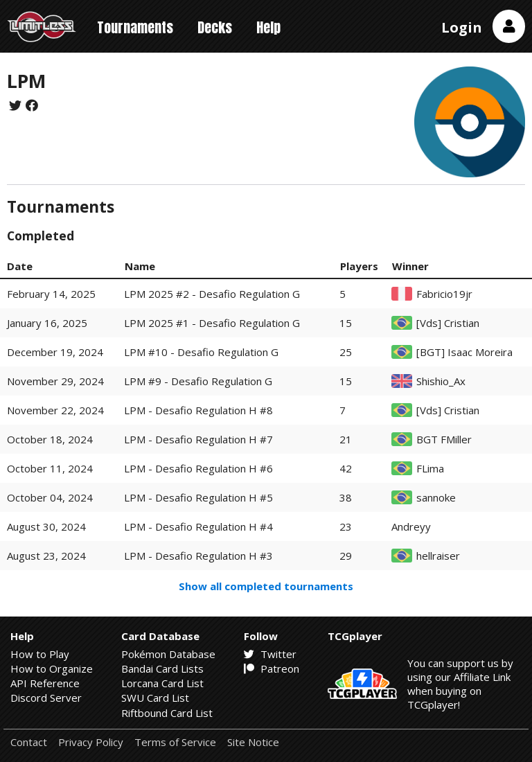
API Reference (45, 683)
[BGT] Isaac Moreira (464, 352)
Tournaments (135, 27)
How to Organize (52, 668)
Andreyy (411, 527)
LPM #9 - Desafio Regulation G (198, 381)
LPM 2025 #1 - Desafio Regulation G (212, 323)
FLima (430, 469)
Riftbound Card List (167, 713)
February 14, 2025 (51, 294)
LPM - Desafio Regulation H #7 (198, 439)
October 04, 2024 (50, 497)
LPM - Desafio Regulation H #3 (198, 556)
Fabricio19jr (444, 294)
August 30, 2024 (46, 526)
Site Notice (253, 742)
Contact (29, 742)
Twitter (270, 654)
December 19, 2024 (55, 352)
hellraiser (438, 556)
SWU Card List (155, 698)
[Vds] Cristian (448, 323)
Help (268, 27)
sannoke (436, 498)
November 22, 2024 (55, 410)
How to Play (40, 654)
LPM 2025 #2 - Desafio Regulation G (212, 294)
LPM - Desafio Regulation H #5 (198, 497)
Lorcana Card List (162, 683)
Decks (215, 27)
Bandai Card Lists (162, 668)
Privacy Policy (91, 742)
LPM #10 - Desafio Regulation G (201, 352)
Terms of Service (175, 742)
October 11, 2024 (50, 468)
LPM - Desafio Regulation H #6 (198, 468)
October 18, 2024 (50, 439)
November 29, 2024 (55, 381)
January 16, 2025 (47, 323)
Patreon (272, 668)
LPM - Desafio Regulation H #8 (198, 410)
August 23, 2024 (46, 556)
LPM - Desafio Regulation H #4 (198, 526)
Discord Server (46, 698)
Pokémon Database (168, 654)
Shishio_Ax (441, 381)
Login (462, 27)
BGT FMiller (444, 440)
